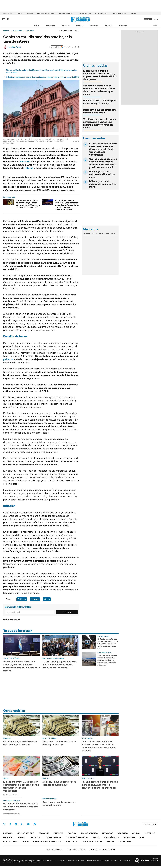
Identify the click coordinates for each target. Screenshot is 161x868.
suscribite (148, 19)
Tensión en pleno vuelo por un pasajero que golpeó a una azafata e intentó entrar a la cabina (100, 123)
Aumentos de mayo (84, 13)
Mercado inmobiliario (66, 13)
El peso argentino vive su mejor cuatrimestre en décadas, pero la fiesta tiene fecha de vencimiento (103, 149)
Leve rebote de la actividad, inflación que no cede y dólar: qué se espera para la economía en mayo (99, 746)
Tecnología (129, 837)
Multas (110, 842)
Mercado (35, 599)
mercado (25, 161)
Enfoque (19, 13)
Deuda (133, 13)
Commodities (104, 234)
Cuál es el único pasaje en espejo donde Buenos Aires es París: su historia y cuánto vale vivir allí (103, 163)
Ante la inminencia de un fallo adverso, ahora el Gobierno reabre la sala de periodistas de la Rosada (22, 666)
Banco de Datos (89, 833)
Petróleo (30, 13)
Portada (8, 833)
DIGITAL (55, 849)
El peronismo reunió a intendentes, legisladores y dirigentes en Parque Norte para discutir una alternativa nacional (67, 205)
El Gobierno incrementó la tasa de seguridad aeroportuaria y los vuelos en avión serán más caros (108, 660)
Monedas (86, 234)
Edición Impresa (53, 837)
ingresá (156, 19)
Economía (50, 26)
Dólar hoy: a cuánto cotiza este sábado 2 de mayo (102, 174)
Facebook (10, 824)
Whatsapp (35, 824)
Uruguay (123, 26)
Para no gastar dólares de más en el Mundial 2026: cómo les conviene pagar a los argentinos (100, 785)
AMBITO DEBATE (102, 849)
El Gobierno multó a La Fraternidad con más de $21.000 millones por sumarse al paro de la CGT (108, 644)
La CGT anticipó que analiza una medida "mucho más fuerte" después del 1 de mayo (60, 665)
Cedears (114, 234)
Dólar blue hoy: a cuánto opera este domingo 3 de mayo (100, 102)
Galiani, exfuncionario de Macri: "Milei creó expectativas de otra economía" (21, 807)
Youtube (28, 824)
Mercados (108, 833)
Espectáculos (111, 837)
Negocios (94, 26)
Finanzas (66, 26)
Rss (142, 837)
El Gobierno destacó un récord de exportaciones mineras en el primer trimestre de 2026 (42, 77)
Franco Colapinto (101, 13)
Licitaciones (125, 842)
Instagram (16, 824)
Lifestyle (150, 833)
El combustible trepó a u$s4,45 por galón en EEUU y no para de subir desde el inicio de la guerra (100, 75)
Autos (96, 837)
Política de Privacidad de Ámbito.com (42, 842)
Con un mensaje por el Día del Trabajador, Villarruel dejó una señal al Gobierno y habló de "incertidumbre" (28, 204)
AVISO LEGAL (72, 842)
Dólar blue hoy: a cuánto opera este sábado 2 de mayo (59, 783)
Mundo (21, 837)
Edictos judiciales (92, 842)
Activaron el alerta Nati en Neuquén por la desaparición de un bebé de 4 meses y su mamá (99, 90)
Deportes (35, 837)
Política (80, 26)
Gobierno (30, 31)
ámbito (6, 31)
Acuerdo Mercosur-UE (119, 13)
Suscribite (67, 612)
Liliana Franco (16, 47)
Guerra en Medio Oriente (46, 13)
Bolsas (95, 234)
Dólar (37, 26)
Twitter (4, 824)
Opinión (109, 26)
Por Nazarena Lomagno (12, 814)
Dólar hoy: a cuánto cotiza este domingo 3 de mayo (100, 111)
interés (29, 168)
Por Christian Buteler (11, 795)
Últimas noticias (26, 833)
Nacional (8, 837)
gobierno (8, 359)
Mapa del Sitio (11, 842)
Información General (77, 837)
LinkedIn (22, 824)
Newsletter (156, 25)
